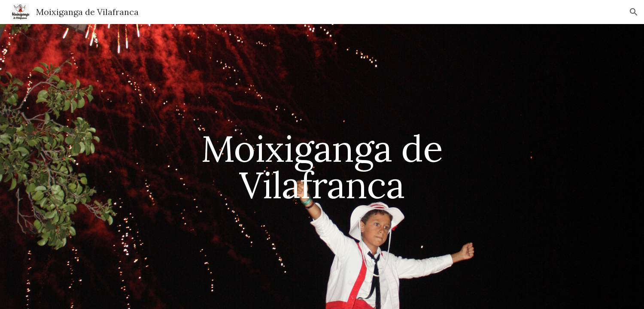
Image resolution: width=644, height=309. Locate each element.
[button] (634, 12)
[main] (322, 167)
